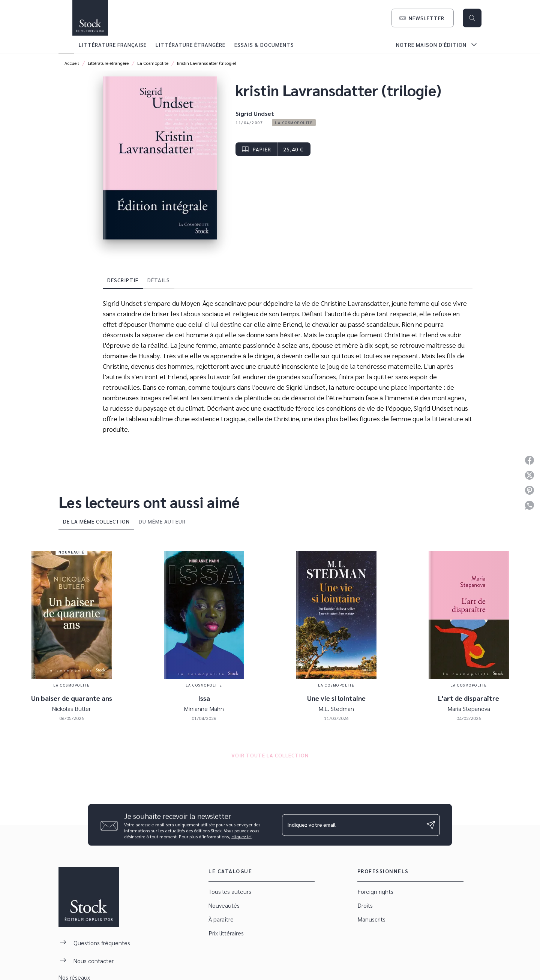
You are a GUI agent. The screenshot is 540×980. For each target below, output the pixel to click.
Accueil (72, 63)
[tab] (66, 45)
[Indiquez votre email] (352, 825)
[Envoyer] (431, 825)
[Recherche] (472, 18)
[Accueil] (90, 18)
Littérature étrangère (108, 63)
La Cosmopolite (153, 63)
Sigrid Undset (255, 113)
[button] (423, 18)
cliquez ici (241, 836)
